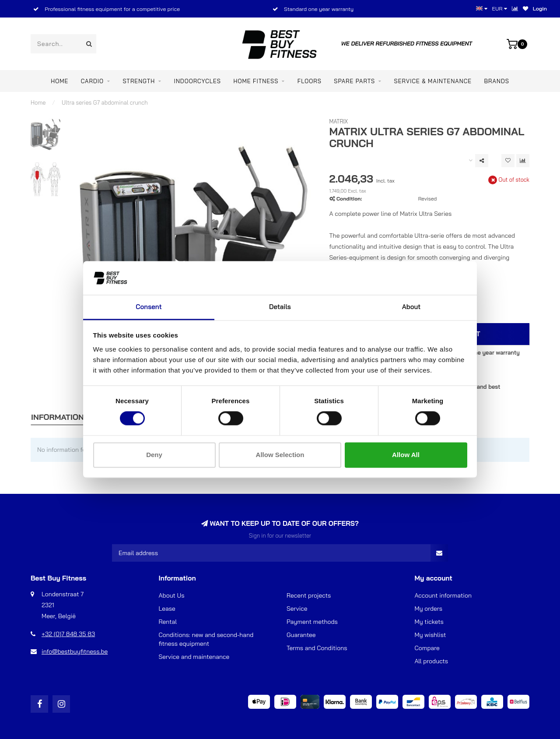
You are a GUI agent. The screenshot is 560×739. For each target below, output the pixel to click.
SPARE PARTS (354, 81)
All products (432, 661)
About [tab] (411, 307)
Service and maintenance (194, 657)
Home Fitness (256, 81)
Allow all (406, 455)
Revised (428, 199)
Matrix (339, 121)
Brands (497, 81)
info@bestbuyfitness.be (75, 651)
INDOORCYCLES (198, 81)
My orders (429, 609)
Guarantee (301, 635)
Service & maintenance (433, 81)
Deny (154, 455)
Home (59, 81)
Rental (168, 622)
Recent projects (309, 595)
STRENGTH (139, 81)
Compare (427, 648)
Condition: (349, 199)
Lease (167, 609)
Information (58, 417)
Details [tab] (280, 307)
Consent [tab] (149, 307)
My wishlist (430, 635)
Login (540, 9)
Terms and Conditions (317, 648)
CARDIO (92, 81)
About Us (172, 595)
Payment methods (312, 622)
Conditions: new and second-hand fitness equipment (206, 639)
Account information (443, 595)
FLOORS (310, 81)
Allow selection (280, 455)
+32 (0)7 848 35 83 (68, 634)
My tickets (429, 622)
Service (297, 609)
